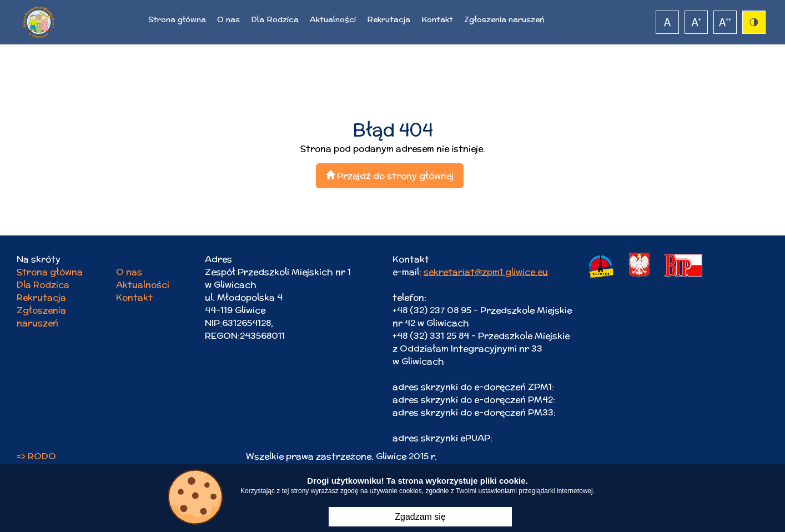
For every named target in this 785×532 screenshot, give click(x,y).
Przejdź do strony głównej (390, 176)
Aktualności (333, 19)
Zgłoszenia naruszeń (504, 19)
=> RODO (36, 456)
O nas (228, 19)
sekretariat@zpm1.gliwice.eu (486, 272)
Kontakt (437, 19)
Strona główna (177, 19)
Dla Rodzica (275, 19)
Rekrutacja (389, 19)
